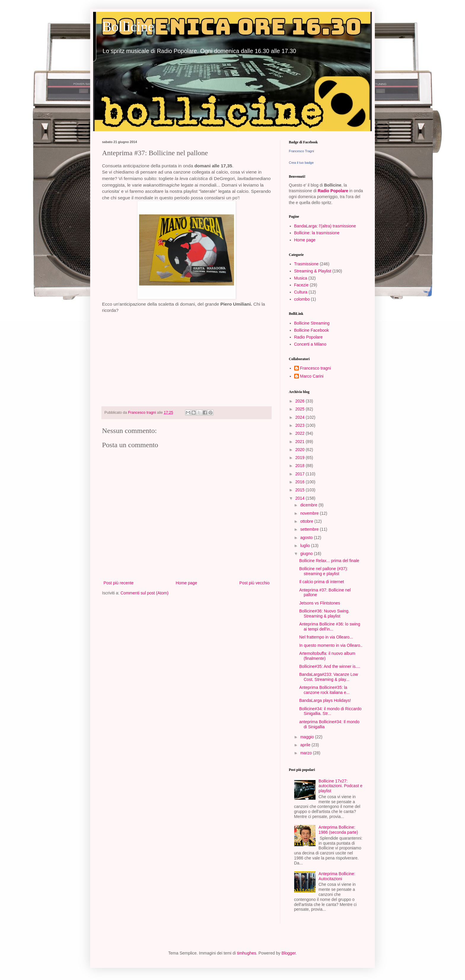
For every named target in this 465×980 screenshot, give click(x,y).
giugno (307, 554)
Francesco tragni (316, 368)
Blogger (288, 953)
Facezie (301, 285)
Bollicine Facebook (312, 330)
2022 (301, 433)
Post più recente (118, 583)
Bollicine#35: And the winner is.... (330, 666)
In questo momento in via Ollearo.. (331, 645)
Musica (301, 278)
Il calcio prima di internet (322, 582)
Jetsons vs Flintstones (320, 603)
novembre (310, 513)
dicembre (309, 505)
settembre (310, 529)
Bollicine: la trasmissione (317, 233)
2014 (301, 498)
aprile (306, 745)
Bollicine (128, 27)
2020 (301, 450)
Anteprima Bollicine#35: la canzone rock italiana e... (324, 690)
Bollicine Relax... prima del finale (329, 561)
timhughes (247, 953)
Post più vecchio (254, 583)
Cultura (301, 292)
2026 (301, 401)
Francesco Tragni (301, 151)
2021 (301, 442)
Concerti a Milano (310, 344)
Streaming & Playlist (313, 271)
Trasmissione (306, 264)
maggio (308, 737)
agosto (307, 538)
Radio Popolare (333, 191)
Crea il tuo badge (301, 163)
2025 (301, 409)
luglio (306, 546)
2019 (301, 458)
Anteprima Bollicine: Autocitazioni (337, 876)
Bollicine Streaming (312, 323)
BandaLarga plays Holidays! (325, 700)
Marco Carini (312, 376)
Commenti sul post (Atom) (144, 593)
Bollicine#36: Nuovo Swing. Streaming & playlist (324, 613)
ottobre (307, 521)
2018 (301, 466)
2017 (301, 474)
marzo (306, 753)
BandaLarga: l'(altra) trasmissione (325, 226)
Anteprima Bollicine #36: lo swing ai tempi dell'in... (330, 627)
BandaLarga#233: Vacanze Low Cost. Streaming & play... (329, 677)
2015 (301, 490)
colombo (302, 299)
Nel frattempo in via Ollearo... (326, 637)
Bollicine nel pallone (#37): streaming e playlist (324, 571)
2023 (301, 425)
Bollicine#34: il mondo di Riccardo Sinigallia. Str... (330, 711)
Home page (186, 583)
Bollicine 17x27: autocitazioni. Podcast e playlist (340, 786)
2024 (301, 417)
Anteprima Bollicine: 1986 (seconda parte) (338, 830)
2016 (301, 482)
